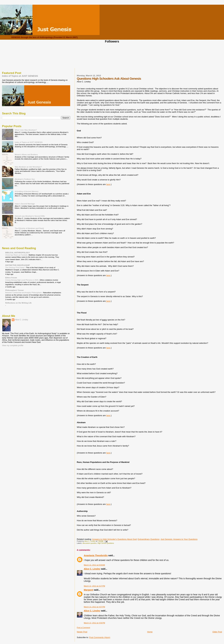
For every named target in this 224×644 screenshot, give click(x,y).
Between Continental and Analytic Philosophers (24, 293)
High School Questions (106, 543)
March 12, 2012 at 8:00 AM (94, 565)
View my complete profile (13, 346)
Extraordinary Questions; (149, 539)
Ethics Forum (11, 278)
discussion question (90, 543)
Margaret (89, 590)
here (108, 184)
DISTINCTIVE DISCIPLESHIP (18, 265)
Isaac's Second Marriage (25, 204)
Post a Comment (83, 628)
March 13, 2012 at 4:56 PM (94, 623)
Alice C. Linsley (92, 569)
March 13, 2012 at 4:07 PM (94, 607)
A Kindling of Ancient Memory (27, 191)
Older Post (217, 632)
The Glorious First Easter (15, 268)
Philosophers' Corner (15, 290)
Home (150, 632)
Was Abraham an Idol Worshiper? (28, 167)
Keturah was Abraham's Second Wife (30, 216)
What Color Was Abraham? (26, 130)
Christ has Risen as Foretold (16, 255)
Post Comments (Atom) (100, 637)
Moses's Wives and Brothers (26, 154)
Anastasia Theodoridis (96, 555)
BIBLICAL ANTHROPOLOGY (18, 253)
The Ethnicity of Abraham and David (29, 228)
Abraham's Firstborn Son (25, 179)
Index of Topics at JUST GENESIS (20, 76)
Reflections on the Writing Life (18, 303)
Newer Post (82, 632)
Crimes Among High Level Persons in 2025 (22, 280)
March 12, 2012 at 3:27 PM (94, 586)
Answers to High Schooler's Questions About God (114, 539)
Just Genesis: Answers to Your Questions (179, 539)
